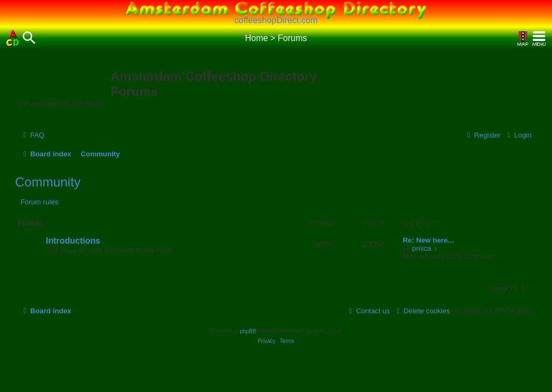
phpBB (248, 331)
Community (48, 182)
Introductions (73, 241)
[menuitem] (32, 135)
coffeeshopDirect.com (276, 20)
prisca (422, 248)
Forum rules (39, 202)
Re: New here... (428, 240)
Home (256, 38)
